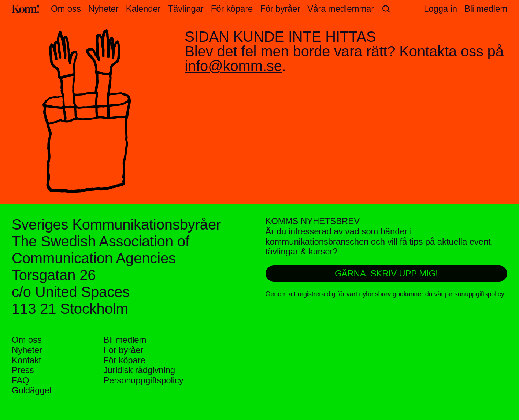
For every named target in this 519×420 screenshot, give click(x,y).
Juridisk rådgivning (139, 370)
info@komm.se (233, 66)
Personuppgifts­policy (143, 380)
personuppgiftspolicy (474, 294)
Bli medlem (125, 340)
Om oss (66, 9)
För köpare (232, 9)
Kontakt (26, 360)
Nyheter (103, 9)
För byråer (280, 9)
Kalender (143, 9)
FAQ (21, 380)
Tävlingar (186, 9)
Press (23, 370)
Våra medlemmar (341, 9)
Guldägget (32, 390)
